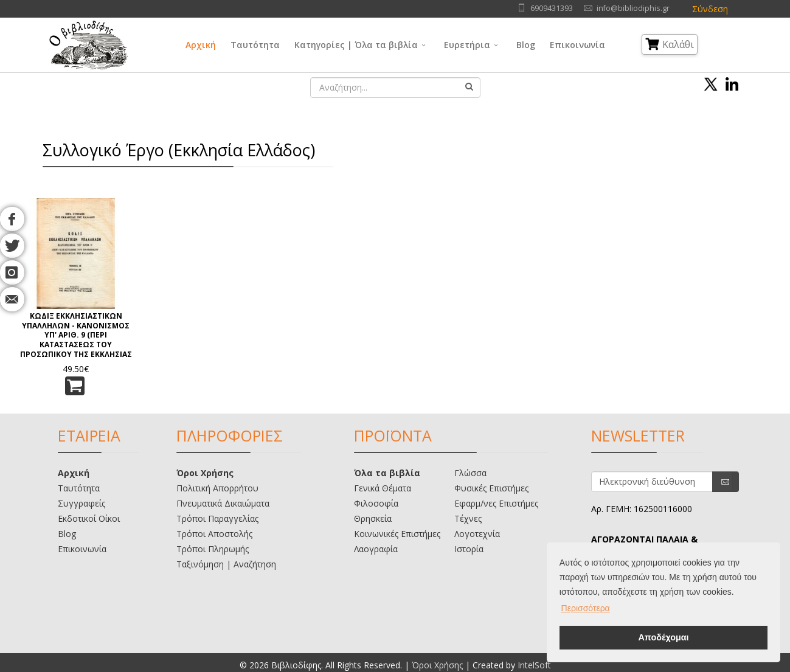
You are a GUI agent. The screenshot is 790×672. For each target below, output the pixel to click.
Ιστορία (469, 549)
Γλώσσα (470, 473)
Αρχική (201, 45)
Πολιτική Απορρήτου (217, 488)
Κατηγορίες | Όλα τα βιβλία (356, 45)
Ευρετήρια (467, 45)
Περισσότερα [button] (586, 608)
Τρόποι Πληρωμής (213, 549)
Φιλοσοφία (376, 503)
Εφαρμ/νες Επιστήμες (496, 503)
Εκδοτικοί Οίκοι (89, 518)
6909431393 (552, 8)
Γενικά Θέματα (383, 488)
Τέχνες (468, 518)
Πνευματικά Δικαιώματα (223, 503)
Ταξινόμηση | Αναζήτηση (226, 564)
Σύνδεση (710, 9)
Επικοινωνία (577, 45)
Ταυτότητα (255, 45)
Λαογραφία (376, 549)
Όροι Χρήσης (205, 473)
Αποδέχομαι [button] (663, 637)
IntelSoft (534, 665)
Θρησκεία (373, 518)
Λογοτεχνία (477, 534)
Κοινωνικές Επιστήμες (397, 534)
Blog (526, 45)
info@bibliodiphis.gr (633, 8)
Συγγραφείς (81, 503)
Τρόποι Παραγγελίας (217, 518)
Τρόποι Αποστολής (214, 534)
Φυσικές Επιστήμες (491, 488)
